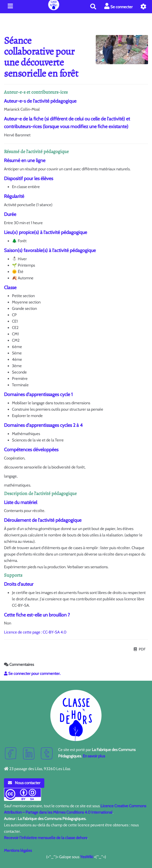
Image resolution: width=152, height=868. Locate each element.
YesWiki (87, 857)
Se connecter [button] (118, 6)
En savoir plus (94, 756)
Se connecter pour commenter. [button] (32, 674)
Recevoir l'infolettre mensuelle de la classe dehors (46, 838)
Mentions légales (18, 850)
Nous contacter (24, 783)
